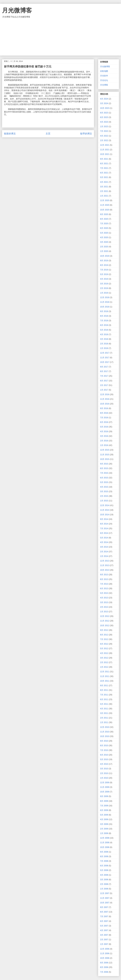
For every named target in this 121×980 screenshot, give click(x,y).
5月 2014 (104, 538)
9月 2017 (104, 367)
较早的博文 (86, 134)
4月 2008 (104, 875)
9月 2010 (104, 741)
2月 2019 (104, 288)
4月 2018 (104, 334)
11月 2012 (105, 621)
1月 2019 (104, 293)
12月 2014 (105, 505)
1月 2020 (104, 251)
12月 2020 (105, 200)
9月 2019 (104, 261)
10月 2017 (105, 362)
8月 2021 (104, 164)
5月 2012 (104, 649)
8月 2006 (104, 967)
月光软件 (104, 76)
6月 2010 (104, 755)
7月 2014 (104, 529)
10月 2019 (105, 256)
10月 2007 (105, 903)
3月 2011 (104, 713)
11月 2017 (105, 358)
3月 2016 (104, 436)
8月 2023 (104, 113)
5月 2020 (104, 233)
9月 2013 (104, 575)
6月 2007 (104, 921)
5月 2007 (104, 926)
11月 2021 (105, 150)
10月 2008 (105, 847)
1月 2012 (104, 667)
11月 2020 (105, 205)
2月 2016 (104, 441)
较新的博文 (10, 134)
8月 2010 (104, 746)
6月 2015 (104, 478)
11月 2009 (105, 787)
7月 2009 (104, 806)
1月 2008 (104, 889)
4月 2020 (104, 237)
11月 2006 (105, 953)
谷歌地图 (104, 71)
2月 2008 (104, 884)
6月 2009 (104, 810)
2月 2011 (104, 718)
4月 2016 (104, 431)
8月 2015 (104, 468)
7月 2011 (104, 695)
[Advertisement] (60, 37)
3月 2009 (104, 824)
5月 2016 (104, 427)
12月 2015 (105, 450)
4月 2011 (104, 709)
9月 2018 (104, 311)
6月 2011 (104, 699)
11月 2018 (105, 302)
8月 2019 (104, 265)
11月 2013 (105, 565)
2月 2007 (104, 940)
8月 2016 (104, 413)
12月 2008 (105, 838)
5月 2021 (104, 177)
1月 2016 (104, 445)
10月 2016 (105, 404)
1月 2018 (104, 348)
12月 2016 (105, 394)
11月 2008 (105, 843)
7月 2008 (104, 861)
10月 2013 (105, 570)
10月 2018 (105, 307)
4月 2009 (104, 819)
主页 (48, 134)
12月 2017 (105, 353)
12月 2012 (105, 616)
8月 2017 (104, 371)
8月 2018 (104, 316)
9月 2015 (104, 464)
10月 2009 (105, 792)
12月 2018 (105, 297)
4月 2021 (104, 182)
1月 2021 (104, 196)
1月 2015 (104, 501)
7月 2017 (104, 376)
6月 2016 (104, 422)
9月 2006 (104, 963)
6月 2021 (104, 173)
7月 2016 (104, 418)
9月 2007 (104, 907)
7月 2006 (104, 972)
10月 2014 (105, 515)
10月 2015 (105, 459)
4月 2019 (104, 279)
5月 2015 (104, 482)
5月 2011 (104, 704)
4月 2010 (104, 764)
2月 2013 (104, 607)
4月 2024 (104, 99)
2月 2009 (104, 829)
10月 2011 (105, 681)
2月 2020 (104, 247)
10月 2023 (105, 108)
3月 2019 (104, 284)
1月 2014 (104, 556)
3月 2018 (104, 339)
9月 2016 (104, 408)
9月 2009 (104, 796)
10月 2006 (105, 958)
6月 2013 (104, 589)
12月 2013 (105, 561)
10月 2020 (105, 210)
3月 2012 (104, 658)
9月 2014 (104, 519)
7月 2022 (104, 131)
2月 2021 (104, 191)
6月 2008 (104, 866)
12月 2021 (105, 145)
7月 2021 (104, 168)
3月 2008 (104, 880)
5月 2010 (104, 759)
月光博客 (104, 85)
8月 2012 (104, 635)
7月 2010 (104, 750)
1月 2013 (104, 612)
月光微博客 (17, 10)
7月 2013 (104, 584)
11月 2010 (105, 732)
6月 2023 (104, 117)
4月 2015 (104, 487)
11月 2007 (105, 898)
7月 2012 (104, 639)
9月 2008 (104, 852)
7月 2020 (104, 224)
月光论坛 (104, 80)
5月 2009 (104, 815)
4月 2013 (104, 598)
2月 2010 (104, 773)
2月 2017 (104, 385)
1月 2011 (104, 722)
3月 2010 (104, 769)
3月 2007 (104, 935)
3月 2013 (104, 602)
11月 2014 (105, 510)
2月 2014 (104, 552)
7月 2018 (104, 321)
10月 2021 (105, 154)
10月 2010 (105, 736)
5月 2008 (104, 870)
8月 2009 (104, 801)
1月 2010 (104, 778)
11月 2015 (105, 455)
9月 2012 (104, 630)
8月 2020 (104, 219)
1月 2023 (104, 127)
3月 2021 (104, 187)
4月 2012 (104, 653)
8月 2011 (104, 690)
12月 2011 (105, 672)
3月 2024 (104, 103)
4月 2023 (104, 122)
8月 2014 (104, 524)
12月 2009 (105, 783)
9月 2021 (104, 159)
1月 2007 (104, 944)
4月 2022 (104, 136)
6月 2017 (104, 381)
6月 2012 (104, 644)
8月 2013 (104, 579)
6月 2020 (104, 228)
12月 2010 (105, 727)
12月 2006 (105, 949)
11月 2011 (105, 676)
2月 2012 (104, 662)
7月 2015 (104, 473)
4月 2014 (104, 542)
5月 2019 (104, 274)
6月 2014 (104, 533)
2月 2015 (104, 496)
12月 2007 (105, 893)
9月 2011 (104, 686)
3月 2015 (104, 491)
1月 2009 (104, 833)
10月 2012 (105, 626)
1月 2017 (104, 390)
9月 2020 (104, 214)
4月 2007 (104, 930)
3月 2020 (104, 242)
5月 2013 (104, 593)
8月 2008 (104, 856)
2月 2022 (104, 140)
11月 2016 (105, 399)
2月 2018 (104, 344)
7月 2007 (104, 916)
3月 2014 (104, 547)
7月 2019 (104, 270)
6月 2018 (104, 325)
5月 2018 (104, 330)
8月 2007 (104, 912)
